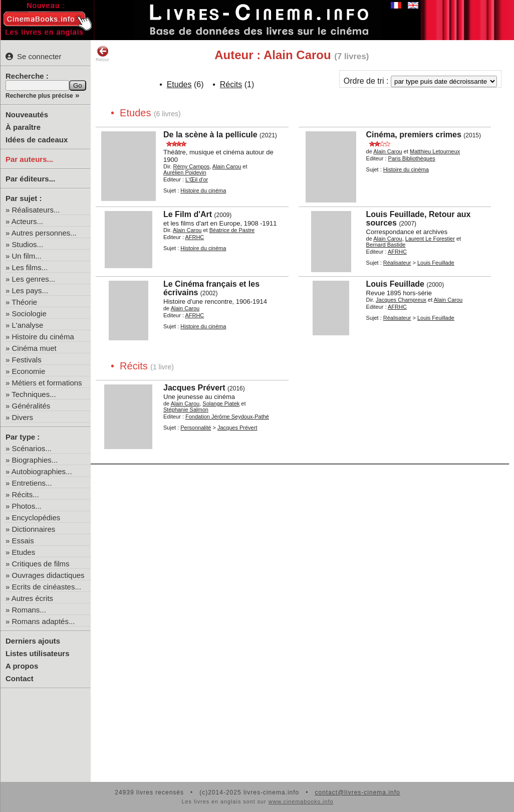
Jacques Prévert (194, 388)
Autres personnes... (44, 233)
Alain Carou (227, 166)
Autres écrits (32, 598)
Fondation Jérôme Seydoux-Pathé (227, 417)
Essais (23, 541)
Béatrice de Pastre (232, 230)
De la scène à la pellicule (210, 135)
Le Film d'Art (188, 214)
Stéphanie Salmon (186, 410)
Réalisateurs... (36, 210)
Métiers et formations (47, 383)
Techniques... (34, 394)
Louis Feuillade (436, 263)
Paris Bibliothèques (412, 158)
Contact (20, 678)
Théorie (24, 302)
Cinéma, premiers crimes (414, 135)
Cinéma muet (34, 348)
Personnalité (196, 428)
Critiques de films (41, 564)
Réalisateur (397, 263)
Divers (23, 417)
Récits (231, 84)
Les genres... (34, 279)
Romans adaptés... (44, 621)
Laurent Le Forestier (430, 239)
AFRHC (194, 237)
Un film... (27, 256)
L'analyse (28, 325)
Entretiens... (32, 483)
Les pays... (30, 290)
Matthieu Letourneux (435, 151)
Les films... (30, 267)
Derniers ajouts (33, 641)
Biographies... (35, 460)
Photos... (27, 506)
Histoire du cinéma (43, 337)
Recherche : (27, 76)
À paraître (23, 127)
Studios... (28, 244)
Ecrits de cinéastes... (47, 587)
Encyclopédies (36, 518)
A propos (22, 666)
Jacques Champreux (401, 300)
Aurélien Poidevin (185, 172)
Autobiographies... (42, 471)
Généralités (31, 406)
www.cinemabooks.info (301, 801)
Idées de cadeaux (37, 140)
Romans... (29, 610)
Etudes (24, 552)
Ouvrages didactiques (48, 575)
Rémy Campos (192, 166)
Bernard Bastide (386, 245)
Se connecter (33, 56)
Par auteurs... (29, 159)
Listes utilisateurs (38, 653)
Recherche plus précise (39, 96)
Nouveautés (27, 115)
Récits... (26, 494)
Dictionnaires (34, 529)
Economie (29, 371)
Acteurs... (27, 221)
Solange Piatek (221, 403)
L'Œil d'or (197, 179)
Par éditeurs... (30, 179)
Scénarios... (32, 448)
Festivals (27, 360)
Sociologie (29, 314)
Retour (102, 54)
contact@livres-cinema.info (357, 792)
